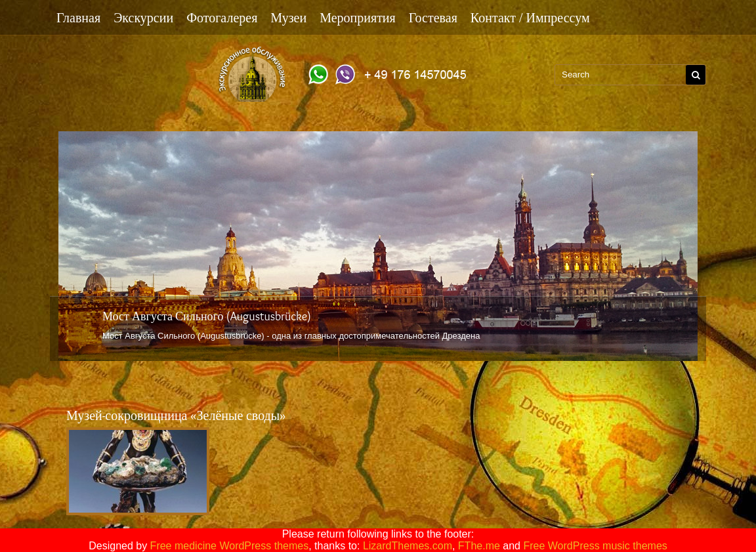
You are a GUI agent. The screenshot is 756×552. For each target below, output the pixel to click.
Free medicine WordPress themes (230, 546)
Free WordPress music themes (595, 546)
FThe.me (479, 546)
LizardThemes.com (408, 546)
